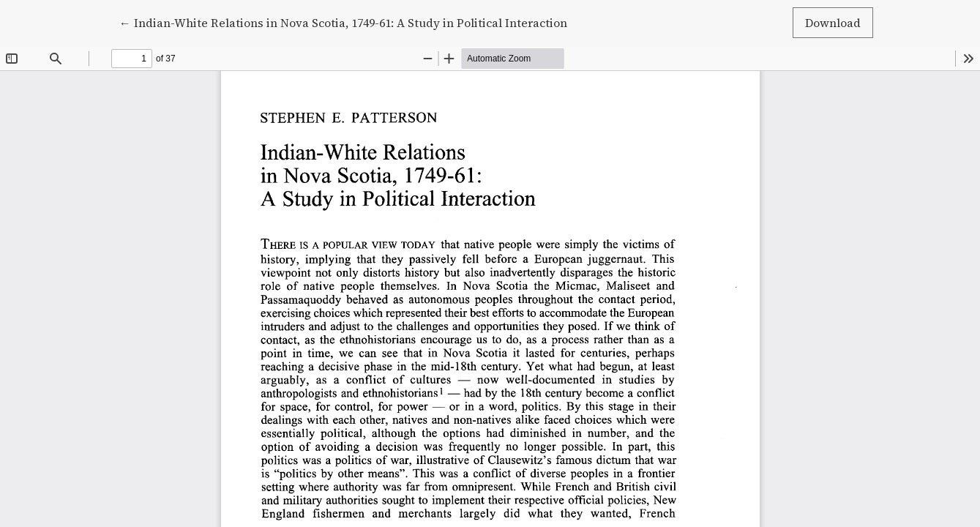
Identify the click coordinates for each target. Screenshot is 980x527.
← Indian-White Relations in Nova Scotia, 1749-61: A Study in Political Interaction (343, 22)
